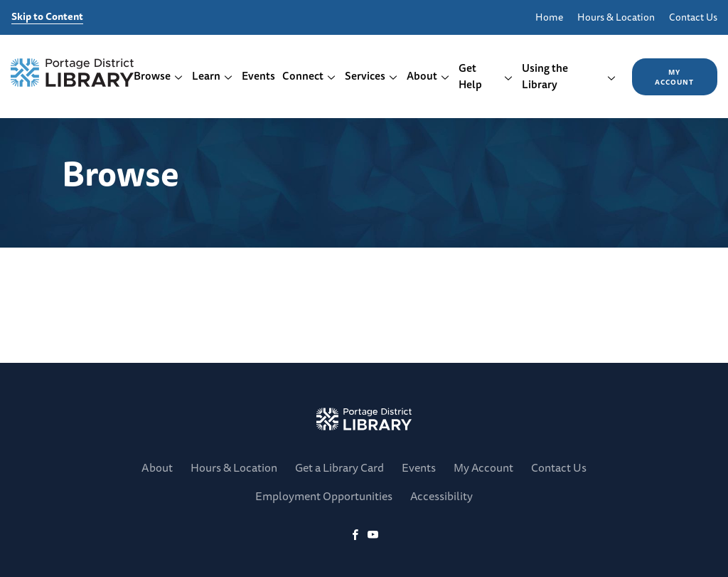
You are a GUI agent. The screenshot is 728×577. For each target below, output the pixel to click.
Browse (159, 76)
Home (549, 17)
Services (371, 76)
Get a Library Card (339, 467)
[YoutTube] (373, 535)
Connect (309, 76)
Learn (213, 76)
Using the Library (569, 76)
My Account (674, 77)
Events (258, 76)
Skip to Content (47, 17)
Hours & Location (616, 17)
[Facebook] (355, 535)
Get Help (486, 76)
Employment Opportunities (324, 496)
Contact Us (693, 17)
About (428, 76)
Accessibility (441, 496)
